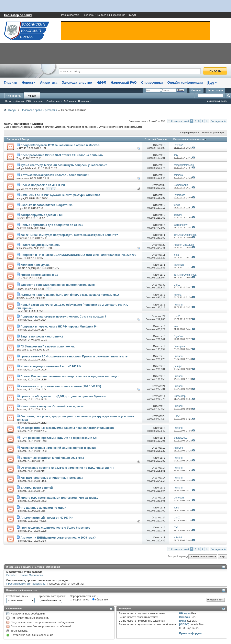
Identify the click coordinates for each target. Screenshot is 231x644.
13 (164, 498)
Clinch (20, 289)
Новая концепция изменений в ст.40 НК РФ (51, 366)
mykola (20, 298)
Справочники (152, 83)
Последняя (218, 121)
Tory (19, 158)
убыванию (100, 599)
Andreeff (21, 228)
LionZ (20, 311)
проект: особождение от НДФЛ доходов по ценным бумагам (63, 396)
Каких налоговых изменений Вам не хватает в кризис (58, 448)
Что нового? (14, 96)
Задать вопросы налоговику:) (42, 336)
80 (164, 185)
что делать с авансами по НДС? (43, 508)
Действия (69, 101)
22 (164, 316)
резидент (22, 238)
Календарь (38, 101)
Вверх (222, 557)
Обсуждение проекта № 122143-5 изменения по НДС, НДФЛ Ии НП (67, 468)
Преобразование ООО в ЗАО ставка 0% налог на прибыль (62, 155)
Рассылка (88, 15)
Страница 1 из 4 (180, 121)
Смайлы (184, 617)
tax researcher (24, 248)
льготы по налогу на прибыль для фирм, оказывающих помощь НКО (70, 295)
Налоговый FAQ (124, 83)
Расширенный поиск (216, 101)
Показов (162, 139)
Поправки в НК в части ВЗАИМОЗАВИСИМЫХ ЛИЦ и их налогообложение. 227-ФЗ (79, 255)
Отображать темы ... (19, 596)
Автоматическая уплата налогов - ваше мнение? (55, 175)
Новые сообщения (15, 101)
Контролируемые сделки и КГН (43, 215)
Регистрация (215, 91)
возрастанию (79, 599)
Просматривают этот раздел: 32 (26, 584)
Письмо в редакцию (28, 268)
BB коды (185, 613)
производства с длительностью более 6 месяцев (56, 528)
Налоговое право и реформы (39, 110)
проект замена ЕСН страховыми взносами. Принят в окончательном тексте (74, 356)
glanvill (20, 189)
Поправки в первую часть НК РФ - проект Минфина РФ (59, 326)
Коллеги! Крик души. (35, 265)
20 (164, 245)
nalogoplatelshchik (27, 168)
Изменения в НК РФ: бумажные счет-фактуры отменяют (60, 195)
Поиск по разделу (212, 133)
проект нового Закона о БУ (40, 275)
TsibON (20, 218)
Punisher (21, 320)
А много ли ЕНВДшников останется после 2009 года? (58, 538)
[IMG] (182, 621)
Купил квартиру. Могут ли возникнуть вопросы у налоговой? (64, 165)
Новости (29, 83)
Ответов (150, 139)
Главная (10, 83)
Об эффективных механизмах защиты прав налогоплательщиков (67, 428)
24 (164, 386)
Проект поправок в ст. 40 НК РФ (43, 185)
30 (164, 285)
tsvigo (20, 208)
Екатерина (23, 350)
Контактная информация (111, 15)
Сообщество (53, 101)
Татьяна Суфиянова (31, 575)
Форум (132, 15)
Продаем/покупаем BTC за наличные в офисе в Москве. (60, 145)
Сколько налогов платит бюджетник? (47, 205)
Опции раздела (189, 133)
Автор (25, 139)
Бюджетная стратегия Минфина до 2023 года (52, 458)
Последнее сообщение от (190, 139)
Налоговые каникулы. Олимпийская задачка (52, 406)
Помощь (196, 91)
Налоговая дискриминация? (41, 245)
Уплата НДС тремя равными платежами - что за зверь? (60, 498)
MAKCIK (21, 148)
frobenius (21, 340)
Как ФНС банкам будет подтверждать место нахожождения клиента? (69, 235)
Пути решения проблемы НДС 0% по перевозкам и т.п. (59, 438)
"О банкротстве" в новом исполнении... (48, 346)
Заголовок (13, 139)
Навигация (84, 101)
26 (164, 416)
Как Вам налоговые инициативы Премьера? (52, 478)
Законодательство (77, 83)
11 (164, 255)
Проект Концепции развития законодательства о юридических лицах (70, 376)
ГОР (19, 278)
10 (164, 448)
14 (164, 396)
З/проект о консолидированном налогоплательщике (58, 285)
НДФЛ (101, 83)
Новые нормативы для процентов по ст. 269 (52, 225)
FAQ (29, 101)
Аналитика (49, 83)
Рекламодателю (70, 15)
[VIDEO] (184, 624)
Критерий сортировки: (52, 596)
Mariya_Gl (22, 198)
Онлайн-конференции (185, 83)
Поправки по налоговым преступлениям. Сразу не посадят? (63, 317)
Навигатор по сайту (18, 15)
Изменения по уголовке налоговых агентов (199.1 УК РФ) (61, 386)
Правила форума (190, 633)
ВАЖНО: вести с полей (37, 488)
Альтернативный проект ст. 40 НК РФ (47, 518)
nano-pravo (23, 178)
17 (164, 478)
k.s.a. (19, 258)
